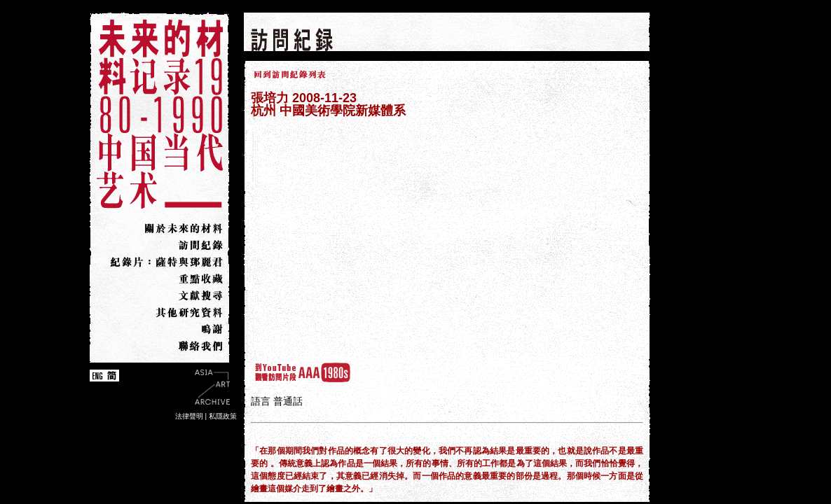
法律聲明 (189, 416)
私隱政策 (223, 416)
